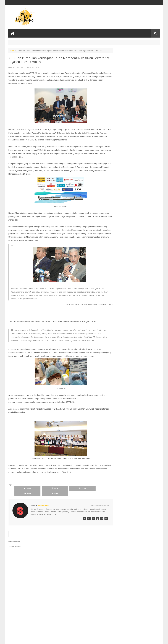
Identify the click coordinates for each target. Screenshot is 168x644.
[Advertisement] (58, 622)
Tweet (23, 492)
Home (12, 50)
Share (42, 492)
